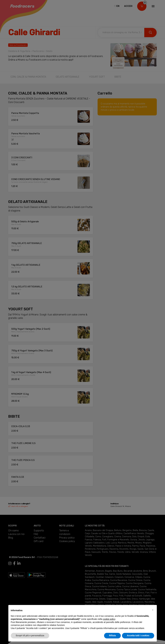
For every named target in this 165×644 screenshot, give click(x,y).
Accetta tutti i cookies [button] (138, 635)
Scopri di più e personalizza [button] (30, 635)
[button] (153, 610)
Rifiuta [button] (112, 635)
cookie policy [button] (109, 619)
